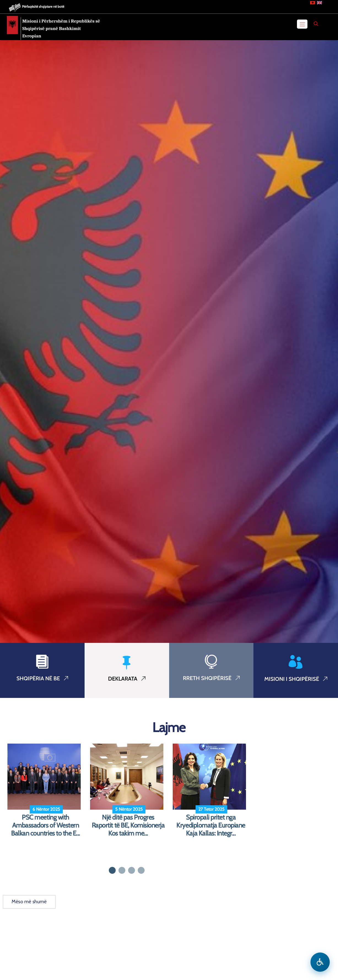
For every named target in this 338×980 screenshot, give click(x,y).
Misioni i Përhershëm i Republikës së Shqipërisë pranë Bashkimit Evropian (61, 28)
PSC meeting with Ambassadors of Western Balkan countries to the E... (45, 825)
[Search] (316, 24)
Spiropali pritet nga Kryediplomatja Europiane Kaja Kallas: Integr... (211, 825)
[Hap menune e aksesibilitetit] (320, 962)
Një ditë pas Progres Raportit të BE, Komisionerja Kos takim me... (128, 825)
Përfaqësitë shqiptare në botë (43, 6)
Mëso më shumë (29, 902)
